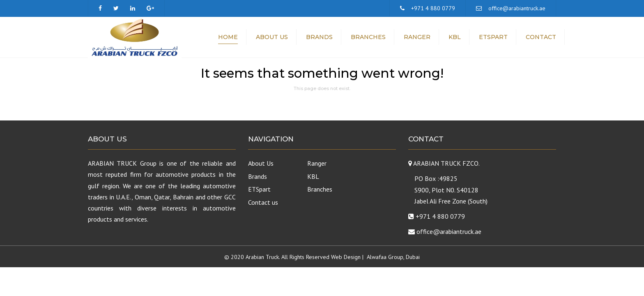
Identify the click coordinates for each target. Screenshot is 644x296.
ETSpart (493, 37)
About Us (272, 37)
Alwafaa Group (385, 257)
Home (228, 37)
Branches (368, 37)
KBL (455, 37)
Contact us (263, 202)
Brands (319, 37)
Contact (541, 37)
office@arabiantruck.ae (517, 8)
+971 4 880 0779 (433, 8)
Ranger (417, 37)
